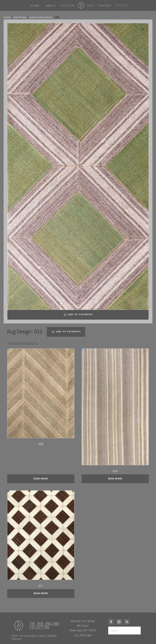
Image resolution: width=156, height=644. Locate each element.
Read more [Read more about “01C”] (41, 593)
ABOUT (51, 5)
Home (7, 17)
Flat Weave (20, 17)
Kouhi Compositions (41, 17)
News (91, 5)
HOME (35, 5)
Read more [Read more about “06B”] (41, 479)
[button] (143, 29)
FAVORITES (122, 5)
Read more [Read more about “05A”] (115, 479)
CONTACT (105, 5)
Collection (67, 5)
